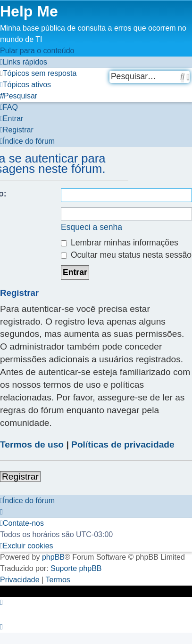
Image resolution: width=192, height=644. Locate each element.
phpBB (53, 557)
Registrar (20, 477)
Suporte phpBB (76, 568)
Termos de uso (32, 444)
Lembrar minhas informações (120, 243)
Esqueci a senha (92, 227)
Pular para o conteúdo (37, 51)
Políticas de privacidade (123, 444)
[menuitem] (38, 73)
